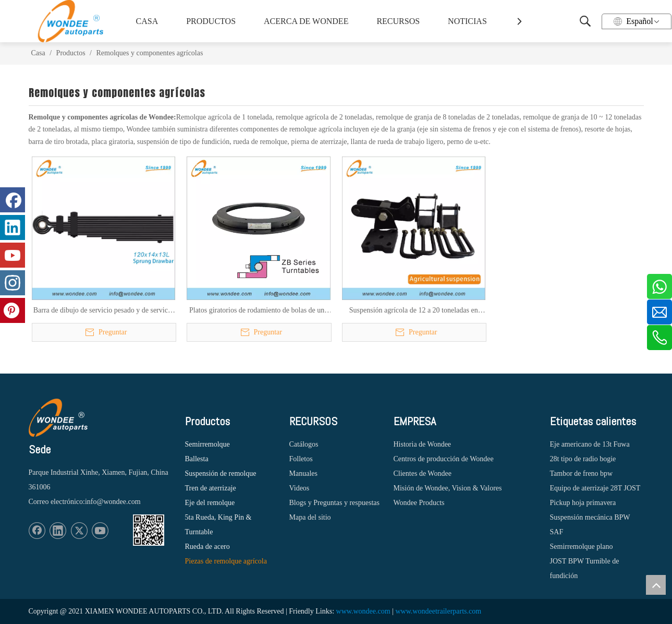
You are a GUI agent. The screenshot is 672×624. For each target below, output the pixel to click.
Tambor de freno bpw (582, 473)
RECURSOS (398, 21)
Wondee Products (419, 503)
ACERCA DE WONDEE (304, 21)
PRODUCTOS (211, 21)
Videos (300, 488)
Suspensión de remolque (221, 473)
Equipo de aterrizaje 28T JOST (595, 488)
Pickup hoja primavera (583, 503)
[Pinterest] (13, 310)
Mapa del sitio (310, 517)
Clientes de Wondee (423, 473)
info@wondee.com (113, 502)
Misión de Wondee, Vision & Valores (448, 488)
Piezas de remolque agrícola (226, 561)
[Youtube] (100, 531)
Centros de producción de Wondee (444, 459)
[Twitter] (79, 531)
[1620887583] (149, 530)
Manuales (303, 473)
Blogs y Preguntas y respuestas (334, 503)
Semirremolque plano (582, 547)
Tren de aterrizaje (211, 488)
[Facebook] (37, 531)
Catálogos (304, 444)
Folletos (301, 459)
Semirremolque (207, 444)
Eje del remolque (210, 503)
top (656, 585)
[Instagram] (13, 283)
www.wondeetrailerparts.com (438, 611)
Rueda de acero (207, 547)
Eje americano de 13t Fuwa (590, 444)
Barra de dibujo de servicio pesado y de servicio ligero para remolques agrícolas (103, 311)
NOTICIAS (467, 21)
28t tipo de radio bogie (583, 459)
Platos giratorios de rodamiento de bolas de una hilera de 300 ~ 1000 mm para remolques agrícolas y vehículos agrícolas (259, 311)
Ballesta (197, 459)
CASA (147, 21)
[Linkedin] (58, 531)
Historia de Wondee (423, 444)
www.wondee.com (363, 611)
